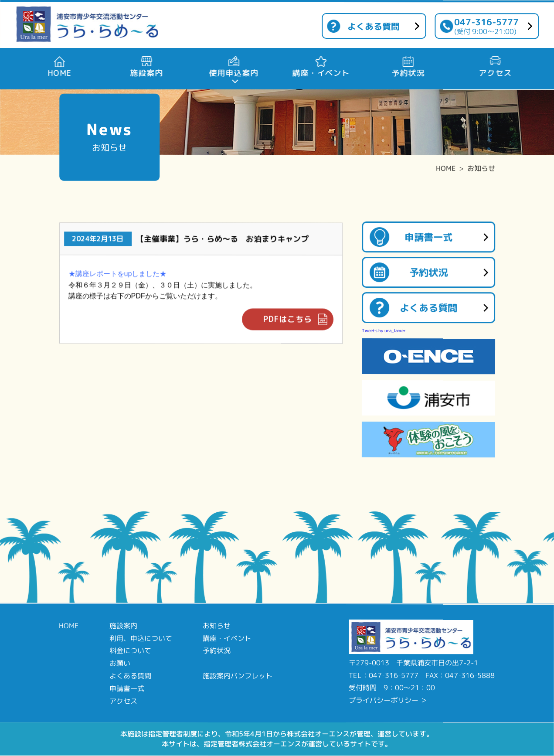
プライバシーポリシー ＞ (388, 700)
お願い (120, 663)
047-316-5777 (486, 26)
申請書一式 (428, 237)
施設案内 (123, 626)
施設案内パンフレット (238, 676)
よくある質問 (374, 26)
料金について (130, 650)
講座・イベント (227, 638)
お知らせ (481, 168)
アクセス (123, 701)
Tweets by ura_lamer (384, 330)
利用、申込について (141, 638)
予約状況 (428, 272)
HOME (446, 168)
